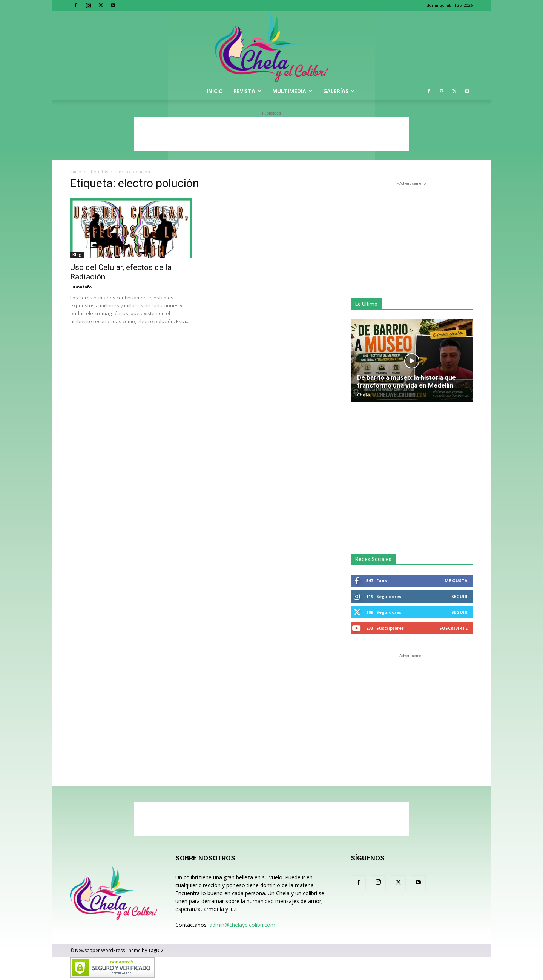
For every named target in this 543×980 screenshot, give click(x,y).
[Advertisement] (271, 134)
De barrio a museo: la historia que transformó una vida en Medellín (406, 381)
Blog (77, 255)
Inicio (215, 91)
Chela (364, 395)
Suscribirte (453, 628)
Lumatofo (81, 287)
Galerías (339, 91)
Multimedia (292, 91)
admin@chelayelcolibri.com (242, 925)
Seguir (459, 596)
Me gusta (456, 580)
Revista (247, 91)
